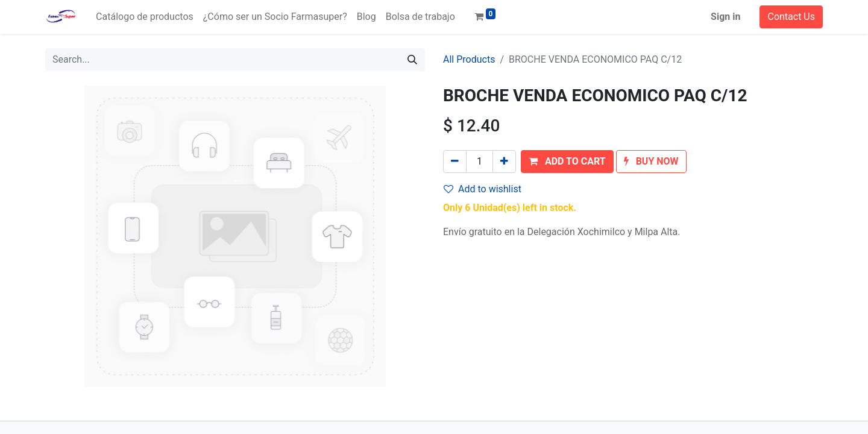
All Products (469, 59)
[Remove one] (455, 162)
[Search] (412, 60)
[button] (567, 162)
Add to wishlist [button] (483, 189)
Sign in (725, 17)
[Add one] (504, 162)
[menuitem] (145, 17)
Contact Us (791, 17)
